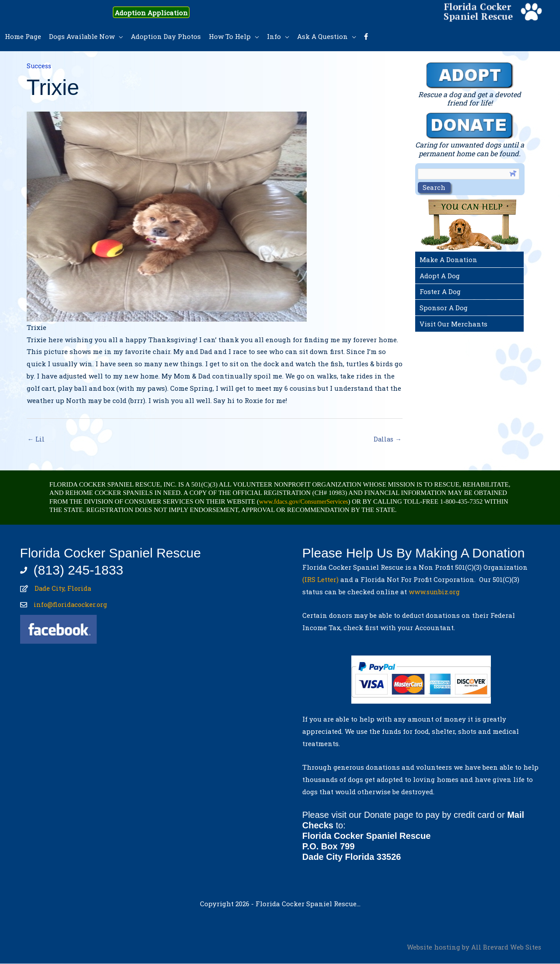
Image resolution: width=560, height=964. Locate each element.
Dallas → (387, 439)
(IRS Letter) (320, 580)
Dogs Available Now (82, 36)
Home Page (23, 36)
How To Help (230, 36)
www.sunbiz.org (437, 592)
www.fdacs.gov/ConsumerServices (305, 502)
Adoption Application (157, 12)
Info (274, 36)
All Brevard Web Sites (506, 947)
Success (40, 66)
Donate (378, 815)
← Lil (36, 439)
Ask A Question (322, 36)
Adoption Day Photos (166, 36)
